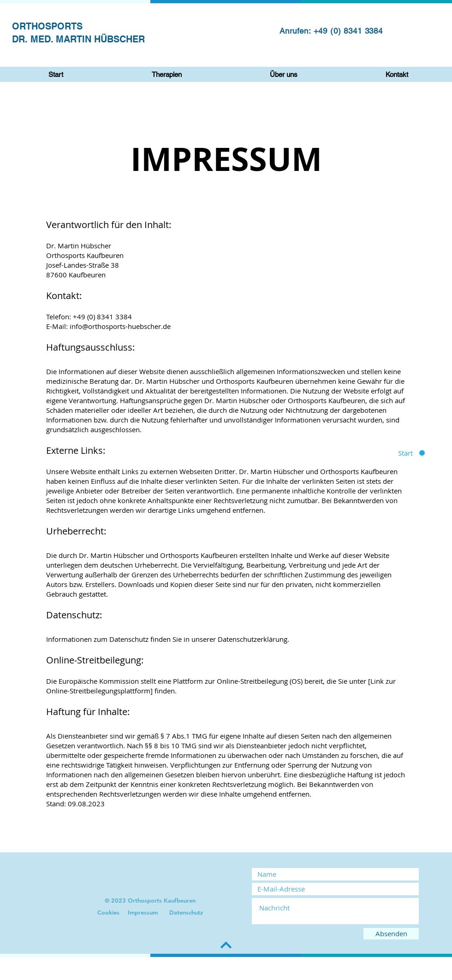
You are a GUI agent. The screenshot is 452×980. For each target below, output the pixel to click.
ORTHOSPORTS (47, 26)
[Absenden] (391, 934)
